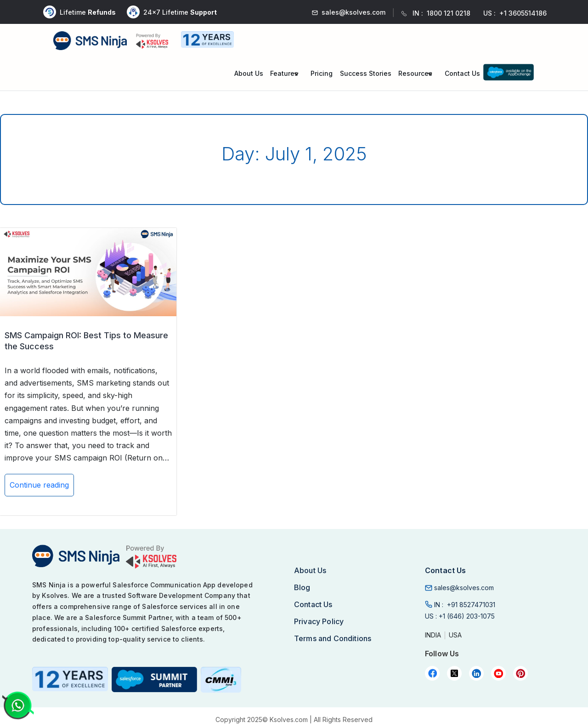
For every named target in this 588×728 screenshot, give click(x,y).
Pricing (322, 73)
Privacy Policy (319, 621)
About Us (249, 73)
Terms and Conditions (333, 638)
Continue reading (39, 488)
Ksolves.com (289, 719)
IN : (465, 605)
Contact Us (462, 73)
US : (460, 616)
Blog (302, 587)
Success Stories (366, 73)
